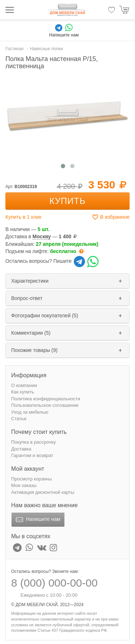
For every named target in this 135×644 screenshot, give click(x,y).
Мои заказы (24, 485)
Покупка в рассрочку (33, 442)
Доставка (21, 449)
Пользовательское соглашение (45, 405)
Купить (67, 201)
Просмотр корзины (31, 479)
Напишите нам (37, 520)
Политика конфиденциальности (46, 399)
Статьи (19, 419)
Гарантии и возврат (32, 455)
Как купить (22, 392)
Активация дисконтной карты (43, 492)
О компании (24, 385)
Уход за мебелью (30, 412)
